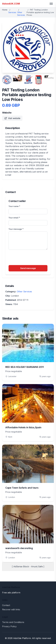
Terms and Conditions (13, 622)
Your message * (16, 229)
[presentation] (29, 258)
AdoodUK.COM (11, 4)
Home (5, 10)
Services (12, 12)
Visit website (12, 118)
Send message (28, 268)
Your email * (14, 218)
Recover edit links (11, 609)
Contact (6, 605)
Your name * (14, 206)
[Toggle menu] (51, 4)
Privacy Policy (9, 626)
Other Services (24, 292)
